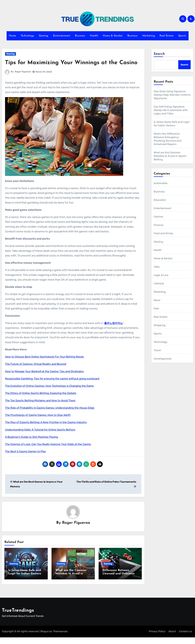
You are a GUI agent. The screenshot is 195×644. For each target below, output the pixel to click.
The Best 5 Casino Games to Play (25, 459)
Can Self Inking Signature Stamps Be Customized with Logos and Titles (171, 110)
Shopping (160, 325)
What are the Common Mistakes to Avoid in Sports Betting (71, 582)
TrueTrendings (18, 617)
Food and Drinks (163, 233)
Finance (159, 225)
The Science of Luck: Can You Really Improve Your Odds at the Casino (48, 452)
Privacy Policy (157, 638)
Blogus (45, 638)
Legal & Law (161, 275)
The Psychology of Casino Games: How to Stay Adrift (38, 423)
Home (13, 36)
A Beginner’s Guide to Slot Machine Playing (32, 445)
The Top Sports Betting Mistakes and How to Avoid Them (40, 408)
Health (94, 36)
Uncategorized (163, 359)
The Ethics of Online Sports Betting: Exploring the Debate (41, 401)
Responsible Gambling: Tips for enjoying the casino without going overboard (52, 386)
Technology (27, 36)
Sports (182, 36)
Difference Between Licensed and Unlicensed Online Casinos (119, 582)
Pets (156, 309)
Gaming (44, 36)
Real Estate (167, 36)
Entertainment (62, 36)
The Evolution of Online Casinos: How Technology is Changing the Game (49, 394)
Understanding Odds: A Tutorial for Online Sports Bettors (40, 437)
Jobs (157, 267)
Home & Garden (113, 36)
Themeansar (60, 638)
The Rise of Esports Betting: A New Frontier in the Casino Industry (46, 430)
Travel (157, 350)
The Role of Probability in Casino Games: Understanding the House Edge (50, 415)
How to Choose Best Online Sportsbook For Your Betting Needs (44, 364)
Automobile (161, 183)
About (172, 638)
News (157, 300)
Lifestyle (159, 283)
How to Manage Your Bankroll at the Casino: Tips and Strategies (44, 379)
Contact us (185, 638)
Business (80, 36)
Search (159, 54)
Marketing (149, 36)
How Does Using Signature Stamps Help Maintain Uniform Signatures (172, 95)
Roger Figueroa (23, 80)
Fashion (158, 217)
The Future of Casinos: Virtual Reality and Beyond (36, 372)
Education (160, 200)
